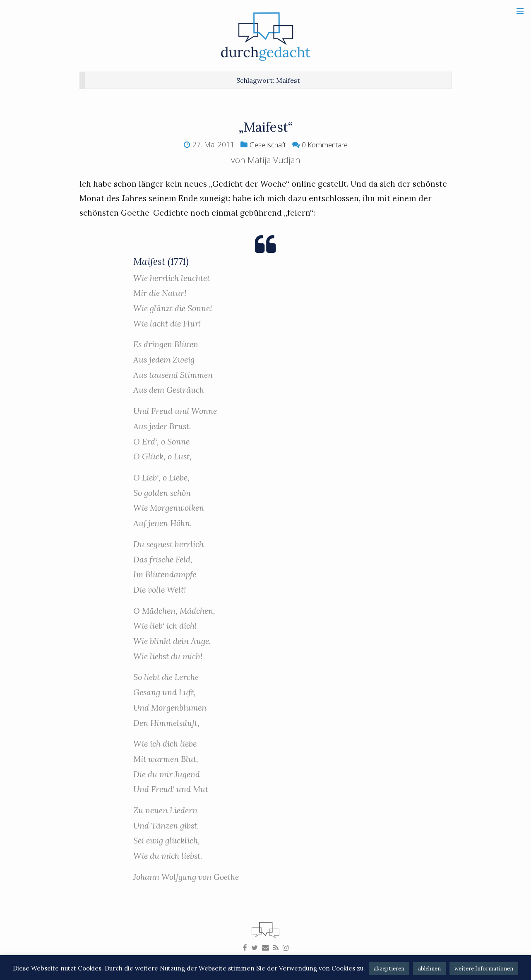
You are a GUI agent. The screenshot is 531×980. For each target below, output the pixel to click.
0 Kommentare (328, 144)
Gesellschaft (265, 144)
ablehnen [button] (429, 969)
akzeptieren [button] (389, 969)
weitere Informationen (484, 969)
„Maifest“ (265, 126)
